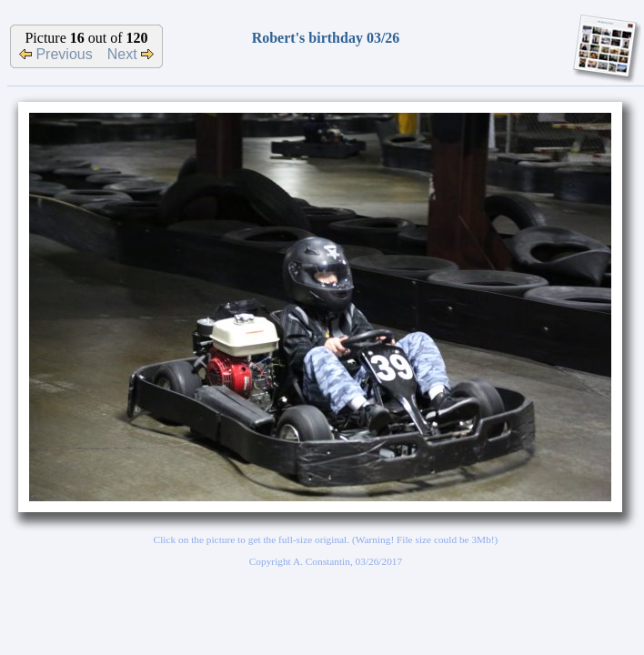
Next (131, 54)
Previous (56, 54)
